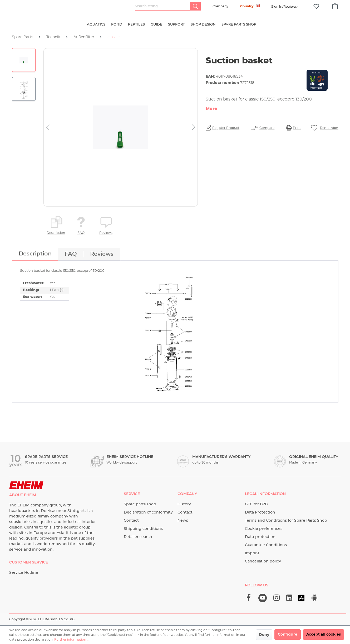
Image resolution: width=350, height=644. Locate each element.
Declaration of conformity (148, 512)
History (184, 504)
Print (297, 128)
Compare (267, 128)
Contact (131, 521)
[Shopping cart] (335, 6)
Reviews (106, 233)
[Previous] (48, 127)
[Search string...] (163, 6)
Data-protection (260, 537)
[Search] (195, 6)
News (183, 521)
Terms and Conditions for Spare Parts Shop (286, 521)
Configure (288, 635)
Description (56, 233)
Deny (264, 635)
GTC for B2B (256, 504)
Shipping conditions (143, 529)
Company (220, 6)
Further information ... (72, 640)
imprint (252, 553)
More (211, 109)
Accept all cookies (324, 635)
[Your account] (284, 7)
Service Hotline (24, 573)
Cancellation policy (263, 561)
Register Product (226, 128)
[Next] (194, 127)
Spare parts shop (140, 504)
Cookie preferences (264, 529)
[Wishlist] (316, 6)
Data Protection (260, 512)
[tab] (35, 254)
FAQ (81, 233)
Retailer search (138, 537)
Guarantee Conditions (266, 545)
